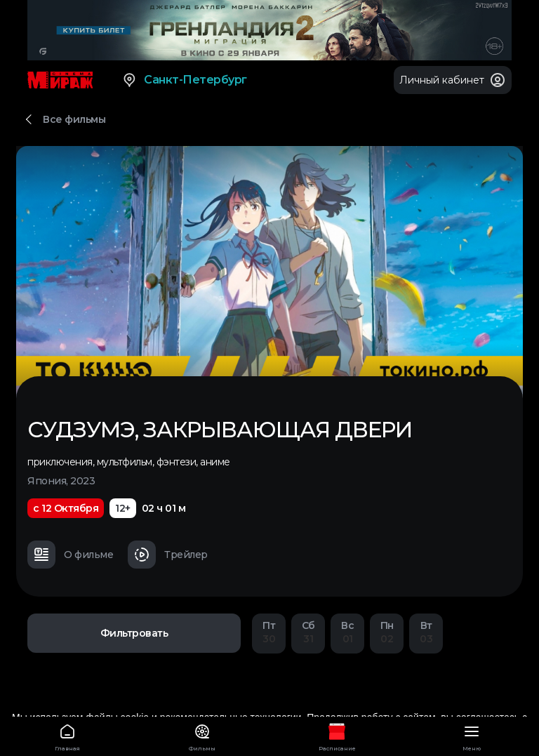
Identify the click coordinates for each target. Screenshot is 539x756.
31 (308, 632)
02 (387, 632)
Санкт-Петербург (184, 80)
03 (426, 632)
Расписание (337, 735)
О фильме (70, 555)
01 (347, 632)
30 (269, 632)
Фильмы (202, 735)
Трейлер (168, 555)
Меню (472, 735)
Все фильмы (74, 119)
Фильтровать (134, 633)
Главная (67, 735)
